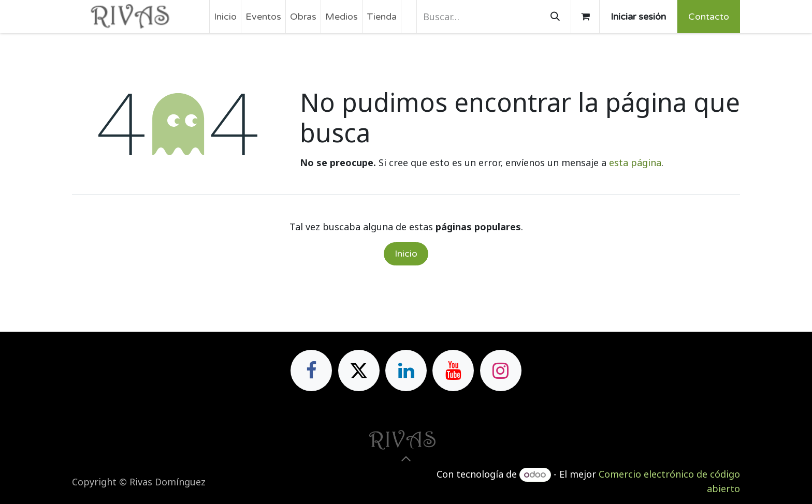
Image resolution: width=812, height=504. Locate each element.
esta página (635, 162)
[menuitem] (225, 17)
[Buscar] (555, 17)
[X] (359, 370)
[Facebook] (311, 370)
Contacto (709, 17)
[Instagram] (501, 370)
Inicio (406, 254)
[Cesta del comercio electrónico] (585, 17)
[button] (406, 459)
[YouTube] (453, 370)
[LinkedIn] (406, 370)
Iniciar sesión (638, 17)
